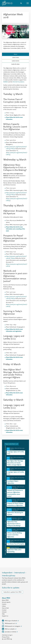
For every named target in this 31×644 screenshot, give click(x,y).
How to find (5, 608)
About (15, 54)
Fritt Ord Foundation (18, 82)
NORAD (6, 82)
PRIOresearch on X (9, 623)
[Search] (21, 3)
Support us (5, 616)
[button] (28, 3)
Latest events (15, 61)
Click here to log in (7, 635)
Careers (4, 604)
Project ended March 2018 (12, 444)
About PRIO (5, 600)
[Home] (7, 3)
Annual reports (6, 602)
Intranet (4, 612)
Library (4, 606)
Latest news (16, 58)
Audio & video (15, 64)
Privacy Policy (6, 637)
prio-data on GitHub (9, 632)
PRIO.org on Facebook (10, 621)
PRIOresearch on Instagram (11, 626)
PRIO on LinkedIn (9, 629)
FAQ (3, 614)
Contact (4, 610)
